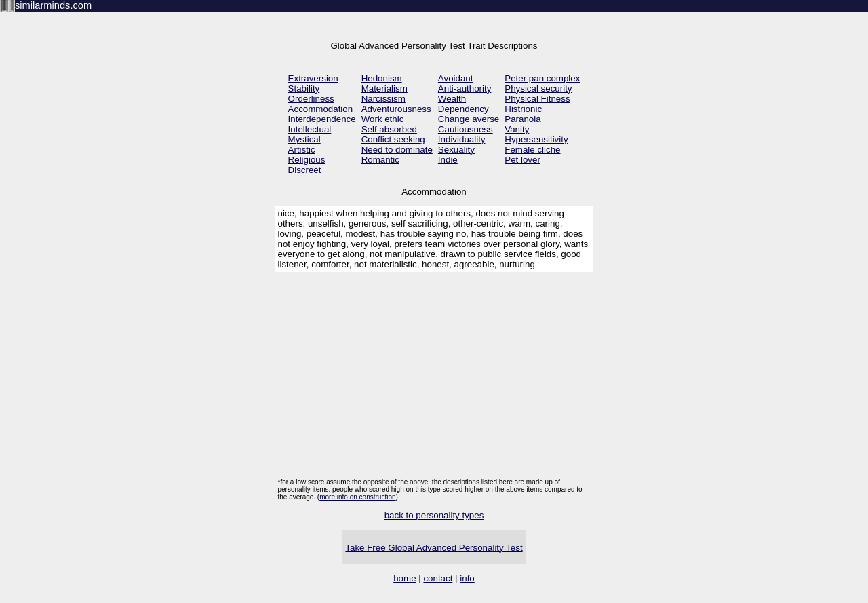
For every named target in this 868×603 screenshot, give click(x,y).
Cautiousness (466, 129)
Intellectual (310, 129)
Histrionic (523, 109)
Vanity (517, 129)
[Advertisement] (434, 376)
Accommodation (321, 109)
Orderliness (311, 99)
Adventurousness (396, 109)
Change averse (469, 119)
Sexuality (456, 150)
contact (438, 578)
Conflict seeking (393, 139)
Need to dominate (397, 150)
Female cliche (532, 150)
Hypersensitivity (536, 139)
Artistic (302, 150)
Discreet (305, 170)
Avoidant (456, 78)
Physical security (538, 89)
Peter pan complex (542, 78)
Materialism (384, 89)
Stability (304, 89)
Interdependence (322, 119)
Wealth (452, 99)
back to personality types (434, 515)
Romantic (380, 160)
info (467, 578)
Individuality (462, 139)
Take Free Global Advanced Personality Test (434, 548)
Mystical (304, 139)
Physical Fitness (537, 99)
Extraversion (313, 78)
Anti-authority (465, 89)
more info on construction (357, 497)
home (405, 578)
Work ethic (383, 119)
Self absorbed (389, 129)
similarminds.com (53, 5)
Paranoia (522, 119)
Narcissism (383, 99)
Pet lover (522, 160)
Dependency (463, 109)
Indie (448, 160)
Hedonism (382, 78)
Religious (307, 160)
